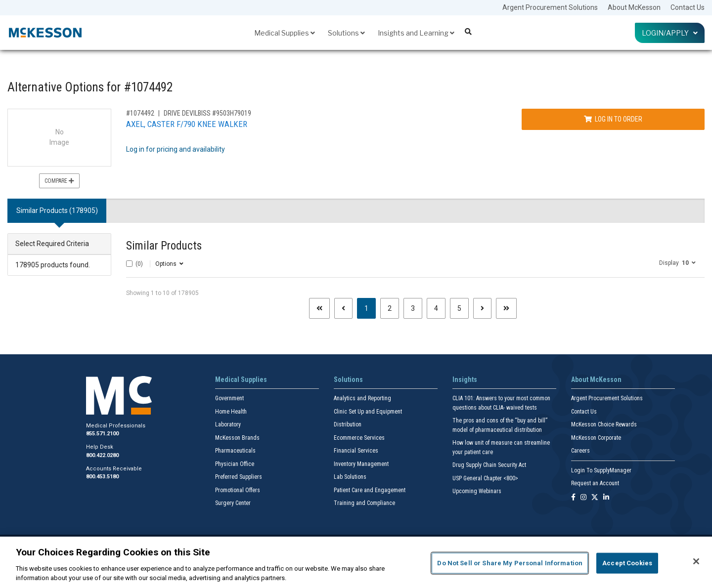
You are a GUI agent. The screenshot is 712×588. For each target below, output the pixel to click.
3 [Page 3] (413, 308)
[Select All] (129, 264)
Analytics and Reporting (362, 398)
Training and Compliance (364, 503)
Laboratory (228, 424)
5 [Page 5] (459, 308)
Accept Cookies (627, 563)
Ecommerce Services (359, 438)
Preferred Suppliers (239, 477)
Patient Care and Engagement (370, 490)
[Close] (696, 561)
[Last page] (506, 308)
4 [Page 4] (436, 308)
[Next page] (482, 308)
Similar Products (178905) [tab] (57, 210)
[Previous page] (343, 308)
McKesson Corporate (596, 438)
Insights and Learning (416, 33)
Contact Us (688, 7)
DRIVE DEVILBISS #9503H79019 (207, 113)
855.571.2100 (102, 434)
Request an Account (595, 483)
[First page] (319, 308)
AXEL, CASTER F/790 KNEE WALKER (187, 124)
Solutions (346, 33)
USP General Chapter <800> (485, 478)
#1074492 (140, 113)
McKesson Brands (237, 438)
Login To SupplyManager (601, 470)
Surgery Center (233, 503)
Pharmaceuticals (235, 451)
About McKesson (634, 7)
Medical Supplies (285, 33)
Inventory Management (361, 464)
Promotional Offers (238, 490)
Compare (59, 181)
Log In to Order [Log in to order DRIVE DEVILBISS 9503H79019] (613, 119)
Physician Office (235, 464)
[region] (356, 562)
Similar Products (164, 246)
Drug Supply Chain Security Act (489, 465)
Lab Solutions (350, 477)
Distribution (348, 424)
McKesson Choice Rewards (604, 424)
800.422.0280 (102, 455)
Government (229, 398)
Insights (465, 379)
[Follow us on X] (595, 498)
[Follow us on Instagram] (583, 498)
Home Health (231, 412)
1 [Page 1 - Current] (370, 308)
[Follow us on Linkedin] (606, 498)
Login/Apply (670, 33)
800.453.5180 (102, 477)
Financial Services (356, 451)
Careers (580, 451)
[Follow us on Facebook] (573, 498)
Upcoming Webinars (477, 491)
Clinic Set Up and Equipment (368, 412)
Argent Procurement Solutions (550, 7)
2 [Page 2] (390, 308)
